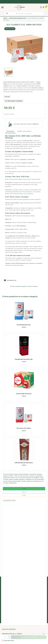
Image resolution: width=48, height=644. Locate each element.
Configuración (24, 492)
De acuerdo (24, 489)
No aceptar (24, 495)
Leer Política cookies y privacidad (9, 500)
